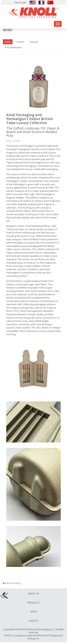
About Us (34, 593)
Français (41, 3)
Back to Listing (12, 583)
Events (20, 42)
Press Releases (13, 47)
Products (33, 603)
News (34, 612)
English (33, 3)
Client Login (20, 2)
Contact (33, 621)
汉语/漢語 (50, 3)
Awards (34, 42)
